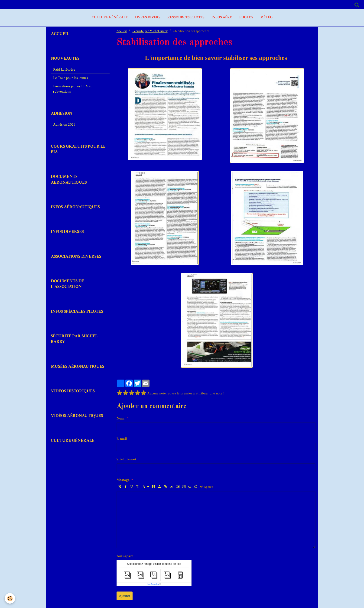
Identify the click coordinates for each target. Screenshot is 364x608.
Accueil (122, 31)
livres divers (148, 17)
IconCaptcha (153, 584)
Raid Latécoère (64, 70)
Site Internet (126, 459)
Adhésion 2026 (64, 125)
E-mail (122, 439)
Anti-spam (125, 556)
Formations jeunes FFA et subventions (72, 89)
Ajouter (125, 596)
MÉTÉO (266, 17)
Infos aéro (222, 17)
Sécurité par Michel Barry (150, 31)
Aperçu (206, 487)
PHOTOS (246, 17)
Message (123, 480)
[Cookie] (10, 598)
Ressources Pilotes (186, 17)
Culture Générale (110, 17)
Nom (120, 418)
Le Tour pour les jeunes (71, 78)
